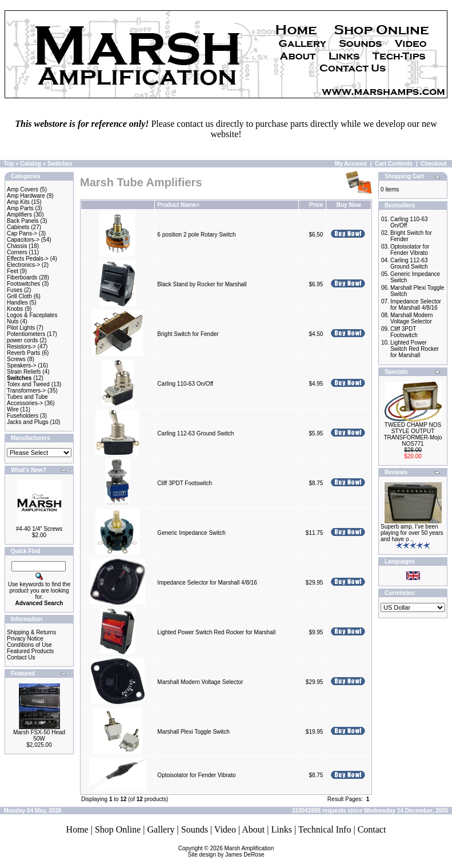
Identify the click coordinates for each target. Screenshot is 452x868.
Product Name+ (178, 205)
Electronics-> (23, 265)
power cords (22, 340)
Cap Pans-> (22, 233)
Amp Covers (23, 189)
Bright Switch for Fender (188, 334)
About (253, 829)
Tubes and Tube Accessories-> (27, 400)
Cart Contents (394, 164)
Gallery (161, 829)
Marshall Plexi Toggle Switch (193, 732)
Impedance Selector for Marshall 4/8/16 (207, 583)
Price (316, 205)
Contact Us (21, 657)
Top (9, 164)
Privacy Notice (25, 639)
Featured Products (30, 651)
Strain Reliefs (24, 372)
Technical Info (325, 829)
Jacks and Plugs (28, 422)
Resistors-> (21, 347)
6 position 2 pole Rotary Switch (196, 235)
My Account (351, 164)
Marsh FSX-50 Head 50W (39, 735)
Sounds (195, 829)
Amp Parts (20, 208)
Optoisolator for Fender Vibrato (196, 775)
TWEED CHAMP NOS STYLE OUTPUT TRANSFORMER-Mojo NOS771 (413, 434)
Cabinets (18, 227)
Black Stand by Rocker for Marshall (202, 284)
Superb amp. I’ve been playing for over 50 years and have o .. (412, 533)
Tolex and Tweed (28, 384)
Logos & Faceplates (32, 315)
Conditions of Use (29, 645)
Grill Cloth (19, 296)
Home (77, 829)
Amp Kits (18, 202)
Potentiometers (26, 334)
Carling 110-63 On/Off (185, 384)
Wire (13, 409)
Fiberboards (22, 277)
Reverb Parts (23, 353)
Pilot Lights (21, 328)
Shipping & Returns (31, 632)
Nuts (13, 321)
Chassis (17, 246)
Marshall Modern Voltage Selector (200, 682)
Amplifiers (19, 215)
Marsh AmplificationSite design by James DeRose (231, 851)
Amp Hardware (26, 196)
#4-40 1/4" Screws (39, 529)
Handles (17, 303)
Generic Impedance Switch (191, 533)
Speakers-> (21, 365)
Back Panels (23, 221)
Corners (17, 252)
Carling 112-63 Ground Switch (195, 433)
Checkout (434, 164)
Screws (16, 359)
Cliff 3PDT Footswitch (185, 483)
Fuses (15, 290)
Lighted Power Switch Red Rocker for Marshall (216, 632)
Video (225, 829)
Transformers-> (26, 391)
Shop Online (118, 829)
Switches (60, 164)
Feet (13, 271)
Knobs (15, 309)
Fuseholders (23, 416)
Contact (372, 829)
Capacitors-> (23, 240)
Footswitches (23, 284)
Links (281, 829)
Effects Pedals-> (28, 259)
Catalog (31, 164)
